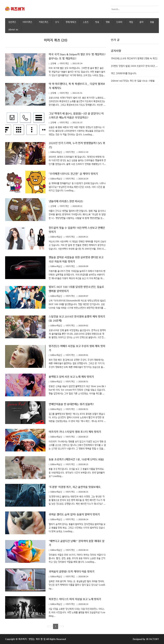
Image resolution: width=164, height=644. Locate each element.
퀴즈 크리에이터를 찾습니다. (124, 73)
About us (13, 29)
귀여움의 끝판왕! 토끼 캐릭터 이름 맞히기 (73, 572)
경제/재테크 (71, 22)
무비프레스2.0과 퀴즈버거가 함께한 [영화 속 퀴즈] (134, 58)
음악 (141, 22)
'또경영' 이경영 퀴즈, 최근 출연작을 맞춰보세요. (77, 487)
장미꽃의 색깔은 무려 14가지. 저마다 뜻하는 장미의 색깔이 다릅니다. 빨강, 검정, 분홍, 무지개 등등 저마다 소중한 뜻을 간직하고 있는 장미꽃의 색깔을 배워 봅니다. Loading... (77, 558)
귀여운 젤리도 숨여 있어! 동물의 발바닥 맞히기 (76, 515)
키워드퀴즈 (44, 22)
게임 (131, 22)
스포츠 (86, 22)
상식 (57, 22)
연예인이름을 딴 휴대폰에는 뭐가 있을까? (73, 403)
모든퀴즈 (12, 22)
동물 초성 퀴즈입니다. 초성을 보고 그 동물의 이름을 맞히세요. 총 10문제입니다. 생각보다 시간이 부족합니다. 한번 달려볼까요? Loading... (77, 474)
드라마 (119, 22)
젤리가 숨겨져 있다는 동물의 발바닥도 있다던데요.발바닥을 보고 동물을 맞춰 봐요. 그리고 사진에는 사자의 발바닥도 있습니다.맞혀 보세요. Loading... (77, 528)
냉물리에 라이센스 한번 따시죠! (67, 201)
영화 (108, 22)
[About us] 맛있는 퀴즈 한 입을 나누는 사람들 (133, 80)
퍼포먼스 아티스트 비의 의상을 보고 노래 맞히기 (77, 599)
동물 (152, 22)
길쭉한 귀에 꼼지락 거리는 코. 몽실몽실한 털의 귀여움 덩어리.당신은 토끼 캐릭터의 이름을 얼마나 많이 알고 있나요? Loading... (77, 585)
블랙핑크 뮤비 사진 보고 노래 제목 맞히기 (73, 375)
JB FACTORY (153, 639)
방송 (97, 22)
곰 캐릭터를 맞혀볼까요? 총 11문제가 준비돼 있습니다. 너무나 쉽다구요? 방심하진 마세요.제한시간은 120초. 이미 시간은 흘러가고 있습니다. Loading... (77, 186)
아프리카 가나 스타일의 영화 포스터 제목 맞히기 (77, 430)
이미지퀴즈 (27, 22)
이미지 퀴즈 (64, 63)
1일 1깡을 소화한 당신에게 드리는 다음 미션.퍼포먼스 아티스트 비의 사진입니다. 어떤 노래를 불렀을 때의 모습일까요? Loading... (77, 612)
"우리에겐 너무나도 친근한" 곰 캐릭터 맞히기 (75, 173)
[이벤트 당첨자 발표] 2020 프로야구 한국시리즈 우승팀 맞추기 (135, 66)
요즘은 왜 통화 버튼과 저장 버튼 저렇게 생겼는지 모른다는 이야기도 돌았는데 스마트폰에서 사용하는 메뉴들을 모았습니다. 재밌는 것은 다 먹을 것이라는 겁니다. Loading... (77, 130)
